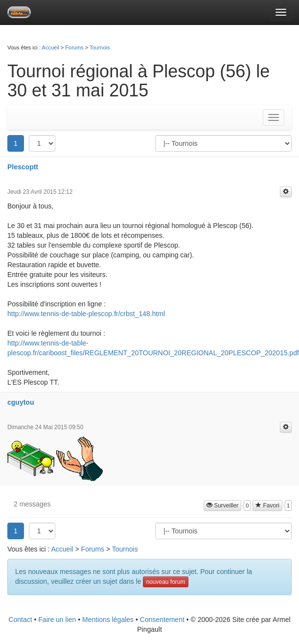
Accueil (50, 47)
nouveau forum (165, 582)
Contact (20, 620)
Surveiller (222, 506)
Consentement (162, 620)
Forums (74, 47)
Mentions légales (108, 620)
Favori (267, 506)
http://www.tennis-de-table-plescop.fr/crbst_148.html (86, 314)
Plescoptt (23, 167)
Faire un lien (57, 620)
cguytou (21, 402)
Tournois (100, 47)
